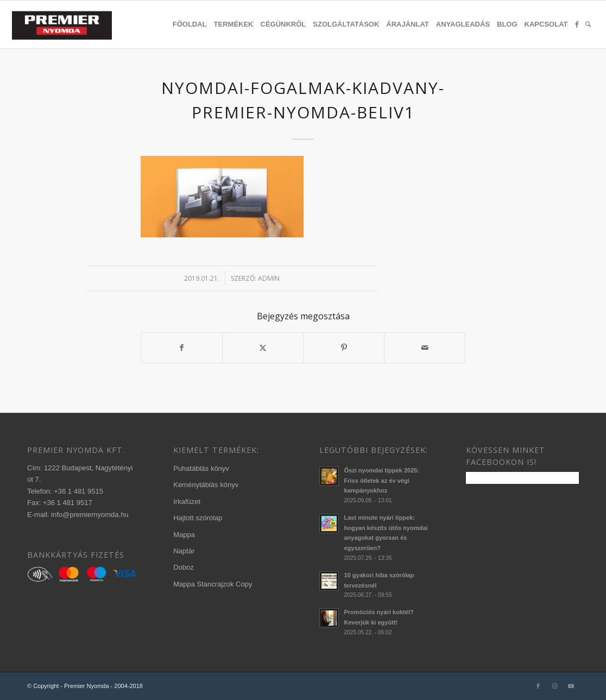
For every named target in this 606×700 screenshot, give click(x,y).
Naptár (184, 551)
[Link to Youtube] (571, 686)
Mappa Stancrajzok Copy (213, 584)
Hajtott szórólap (198, 518)
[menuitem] (190, 24)
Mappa (184, 535)
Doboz (184, 567)
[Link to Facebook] (538, 686)
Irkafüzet (187, 502)
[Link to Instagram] (554, 686)
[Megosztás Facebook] (182, 348)
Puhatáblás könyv (201, 468)
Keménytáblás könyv (206, 485)
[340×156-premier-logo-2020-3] (67, 27)
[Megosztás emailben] (425, 348)
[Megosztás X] (263, 348)
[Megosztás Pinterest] (344, 348)
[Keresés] (588, 24)
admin (269, 278)
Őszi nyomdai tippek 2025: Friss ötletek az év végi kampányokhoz (381, 481)
